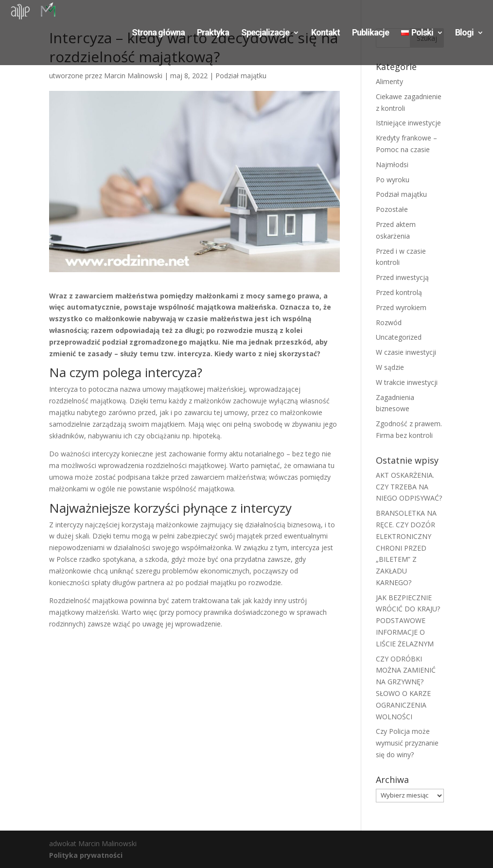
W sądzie (390, 367)
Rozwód (389, 322)
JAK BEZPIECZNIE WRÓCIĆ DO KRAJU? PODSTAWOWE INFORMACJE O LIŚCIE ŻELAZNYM (408, 621)
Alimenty (389, 81)
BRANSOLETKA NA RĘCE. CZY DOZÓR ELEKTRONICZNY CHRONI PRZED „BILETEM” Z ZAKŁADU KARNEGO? (406, 548)
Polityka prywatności (86, 855)
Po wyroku (393, 180)
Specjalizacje (265, 33)
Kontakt (326, 33)
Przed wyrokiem (401, 307)
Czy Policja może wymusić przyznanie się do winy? (407, 743)
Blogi (464, 33)
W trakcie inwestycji (407, 382)
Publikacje (370, 33)
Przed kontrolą (399, 292)
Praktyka (213, 33)
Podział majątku (241, 76)
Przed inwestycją (402, 277)
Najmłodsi (392, 165)
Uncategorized (399, 337)
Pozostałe (392, 209)
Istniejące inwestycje (408, 123)
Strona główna (158, 33)
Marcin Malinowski (133, 76)
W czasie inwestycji (406, 352)
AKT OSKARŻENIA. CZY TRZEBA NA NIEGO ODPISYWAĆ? (409, 487)
